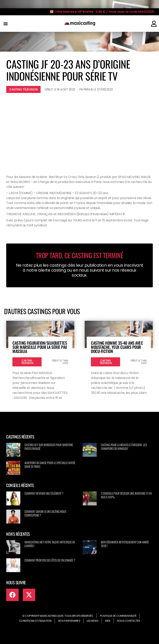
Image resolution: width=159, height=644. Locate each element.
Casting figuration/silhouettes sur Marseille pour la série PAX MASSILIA (40, 347)
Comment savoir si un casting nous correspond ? (45, 513)
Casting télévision (23, 89)
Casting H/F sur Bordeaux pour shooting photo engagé (49, 447)
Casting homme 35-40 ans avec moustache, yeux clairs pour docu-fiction (117, 347)
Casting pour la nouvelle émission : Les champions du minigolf (124, 447)
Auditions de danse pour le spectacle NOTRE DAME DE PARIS (50, 465)
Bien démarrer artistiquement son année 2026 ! (125, 544)
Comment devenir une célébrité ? (44, 493)
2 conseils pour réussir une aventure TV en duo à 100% (126, 495)
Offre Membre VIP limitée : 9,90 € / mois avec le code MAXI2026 (102, 12)
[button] (5, 24)
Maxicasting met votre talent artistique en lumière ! (50, 544)
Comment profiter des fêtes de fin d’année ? (50, 560)
